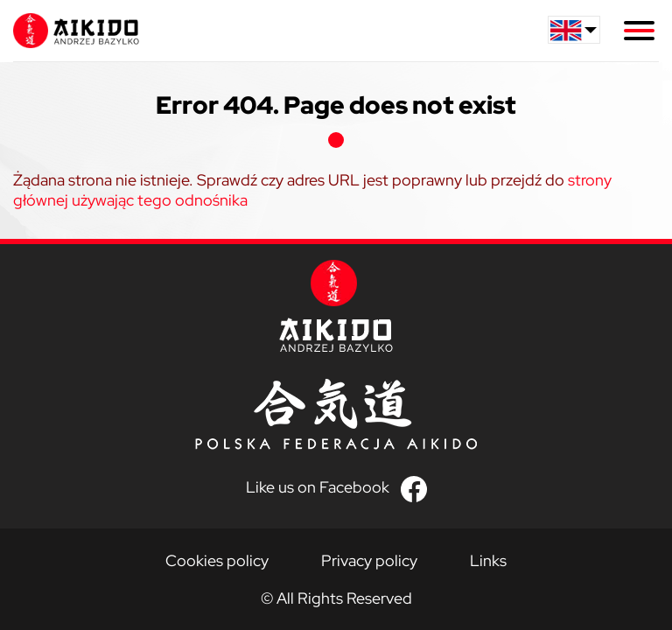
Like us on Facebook (318, 487)
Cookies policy (217, 560)
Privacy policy (369, 560)
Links (488, 560)
